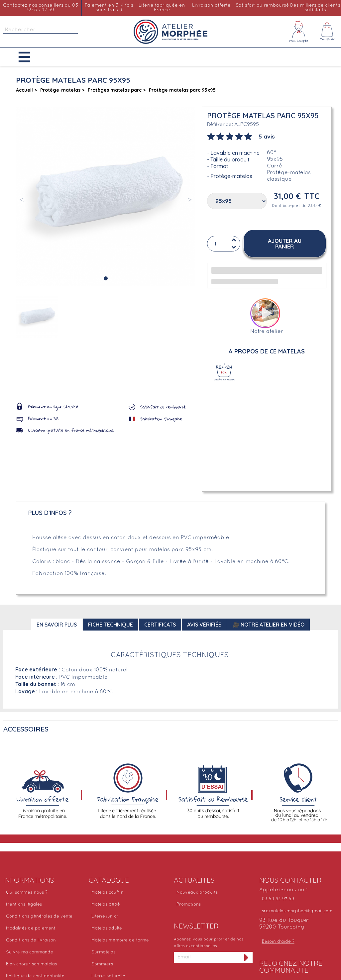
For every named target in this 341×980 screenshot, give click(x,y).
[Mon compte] (299, 32)
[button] (29, 57)
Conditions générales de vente (39, 917)
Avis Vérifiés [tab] (204, 625)
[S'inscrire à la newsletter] (247, 957)
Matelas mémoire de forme (120, 940)
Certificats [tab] (160, 625)
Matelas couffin (108, 893)
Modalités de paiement (31, 929)
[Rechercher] (41, 30)
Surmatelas (103, 952)
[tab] (241, 136)
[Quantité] (224, 244)
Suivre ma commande (30, 952)
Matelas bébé (106, 905)
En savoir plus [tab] (57, 625)
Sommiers (102, 964)
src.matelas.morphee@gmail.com (297, 911)
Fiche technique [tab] (111, 625)
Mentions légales (24, 905)
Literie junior (105, 917)
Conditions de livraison (31, 940)
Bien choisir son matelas (31, 964)
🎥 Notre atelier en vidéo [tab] (269, 625)
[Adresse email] (207, 957)
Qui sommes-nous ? (27, 893)
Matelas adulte (107, 929)
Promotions (189, 905)
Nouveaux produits (197, 893)
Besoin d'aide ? (278, 942)
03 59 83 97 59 (278, 899)
